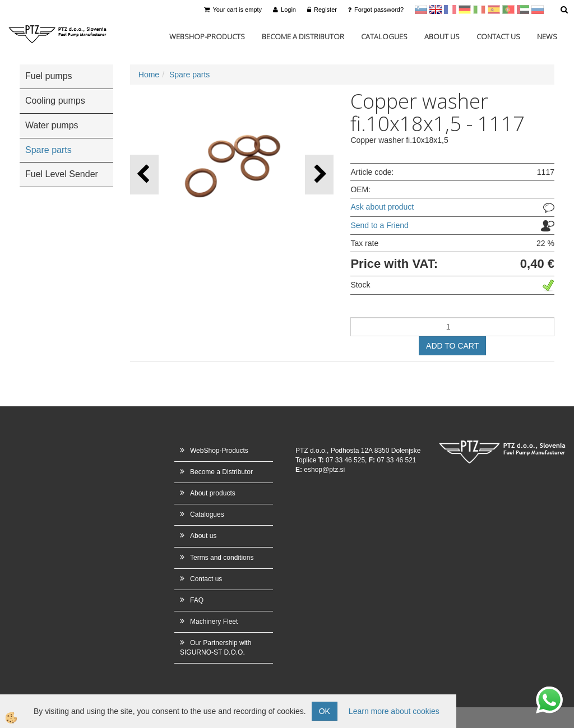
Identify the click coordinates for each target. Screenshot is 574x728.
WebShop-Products (207, 36)
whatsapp (549, 692)
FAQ (197, 600)
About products (213, 493)
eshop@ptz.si (324, 470)
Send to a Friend (379, 225)
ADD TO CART (452, 346)
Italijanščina (479, 10)
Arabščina (523, 10)
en (436, 10)
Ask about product (382, 207)
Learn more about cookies (394, 711)
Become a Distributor (303, 36)
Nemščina (465, 10)
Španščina (494, 10)
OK (325, 711)
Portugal (508, 10)
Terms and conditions (222, 558)
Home (149, 75)
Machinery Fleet (214, 622)
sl (421, 10)
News (547, 36)
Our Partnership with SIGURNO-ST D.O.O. (216, 648)
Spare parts (189, 75)
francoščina (450, 10)
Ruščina (538, 10)
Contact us (498, 36)
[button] (319, 175)
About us (442, 36)
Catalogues (384, 36)
